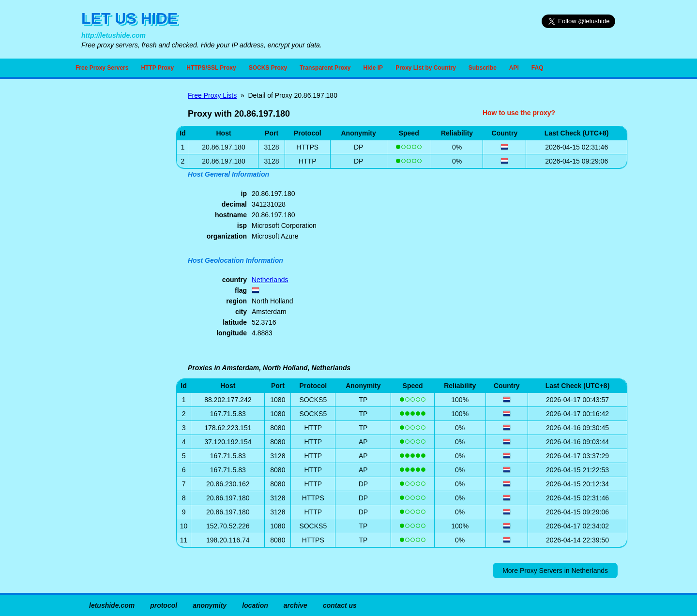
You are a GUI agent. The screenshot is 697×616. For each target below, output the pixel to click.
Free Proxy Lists (212, 95)
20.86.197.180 (228, 498)
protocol (164, 605)
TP (363, 400)
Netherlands (270, 280)
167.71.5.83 (228, 414)
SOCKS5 (313, 400)
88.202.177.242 (228, 400)
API (514, 68)
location (255, 605)
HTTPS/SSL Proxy (211, 68)
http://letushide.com (114, 35)
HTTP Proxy (157, 68)
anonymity (210, 605)
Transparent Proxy (325, 68)
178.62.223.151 (228, 428)
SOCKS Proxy (268, 68)
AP (363, 442)
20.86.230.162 (228, 484)
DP (358, 147)
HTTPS (307, 147)
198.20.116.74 (228, 540)
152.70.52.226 (228, 526)
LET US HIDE (129, 18)
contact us (340, 605)
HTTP (308, 161)
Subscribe (483, 68)
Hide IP (373, 68)
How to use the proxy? (519, 113)
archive (295, 605)
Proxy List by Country (426, 68)
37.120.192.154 (228, 442)
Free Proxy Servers (102, 68)
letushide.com (112, 605)
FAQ (538, 68)
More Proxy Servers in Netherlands (555, 571)
